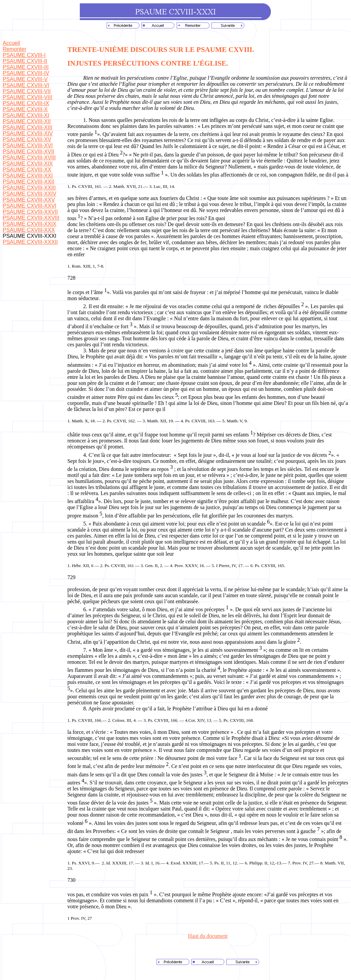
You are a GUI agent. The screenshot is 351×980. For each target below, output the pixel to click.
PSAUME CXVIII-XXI (28, 176)
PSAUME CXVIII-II (25, 61)
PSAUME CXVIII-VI (26, 85)
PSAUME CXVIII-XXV (29, 200)
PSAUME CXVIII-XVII (28, 152)
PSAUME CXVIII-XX (27, 170)
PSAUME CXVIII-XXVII (30, 212)
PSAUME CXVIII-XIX (28, 164)
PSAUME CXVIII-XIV (28, 133)
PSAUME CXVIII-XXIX (30, 224)
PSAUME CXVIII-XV (27, 139)
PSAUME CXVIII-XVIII (29, 158)
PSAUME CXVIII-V (25, 79)
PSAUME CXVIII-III (26, 67)
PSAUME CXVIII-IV (26, 73)
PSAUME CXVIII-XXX (29, 230)
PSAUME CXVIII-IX (26, 103)
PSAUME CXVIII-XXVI (30, 206)
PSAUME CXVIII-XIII (27, 127)
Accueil (11, 43)
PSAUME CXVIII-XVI (28, 146)
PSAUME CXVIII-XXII (28, 182)
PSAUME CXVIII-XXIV (30, 194)
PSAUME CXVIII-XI (26, 115)
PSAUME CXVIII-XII (27, 121)
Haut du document (208, 936)
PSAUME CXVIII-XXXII (30, 242)
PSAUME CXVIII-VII (27, 91)
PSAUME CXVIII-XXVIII (31, 218)
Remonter (14, 49)
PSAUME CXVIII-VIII (27, 97)
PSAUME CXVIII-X (25, 109)
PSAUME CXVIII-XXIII (29, 188)
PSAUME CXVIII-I (24, 55)
